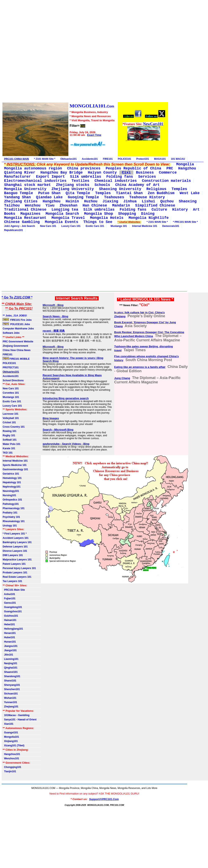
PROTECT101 (11, 367)
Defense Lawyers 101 (15, 547)
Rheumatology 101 (14, 521)
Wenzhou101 (11, 758)
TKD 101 (8, 453)
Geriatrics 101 (11, 474)
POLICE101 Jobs (17, 324)
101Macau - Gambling (16, 715)
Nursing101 (9, 495)
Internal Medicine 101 (144, 226)
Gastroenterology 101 (15, 469)
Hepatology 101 (12, 482)
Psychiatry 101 (11, 517)
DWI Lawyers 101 (13, 555)
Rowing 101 (10, 431)
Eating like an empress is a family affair (140, 367)
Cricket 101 (9, 422)
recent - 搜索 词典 (54, 331)
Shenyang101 (11, 685)
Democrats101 (171, 226)
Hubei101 (9, 637)
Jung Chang (122, 378)
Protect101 (143, 159)
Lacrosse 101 (11, 414)
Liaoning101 (11, 659)
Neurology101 (11, 491)
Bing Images (51, 418)
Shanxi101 (9, 681)
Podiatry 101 (10, 513)
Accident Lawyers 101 (16, 538)
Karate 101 (9, 448)
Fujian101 (9, 598)
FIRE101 (108, 159)
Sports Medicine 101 (15, 465)
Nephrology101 (12, 487)
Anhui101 (9, 594)
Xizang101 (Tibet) (13, 745)
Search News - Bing (55, 316)
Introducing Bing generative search (66, 398)
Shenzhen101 (11, 689)
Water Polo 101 (12, 444)
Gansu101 (9, 603)
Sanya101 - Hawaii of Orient (20, 720)
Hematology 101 (12, 478)
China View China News (17, 350)
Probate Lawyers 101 (15, 573)
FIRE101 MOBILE (16, 359)
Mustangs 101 (118, 226)
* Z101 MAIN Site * (45, 159)
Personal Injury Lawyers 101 (19, 568)
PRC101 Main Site (14, 590)
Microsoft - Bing (53, 305)
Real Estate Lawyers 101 (17, 577)
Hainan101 (10, 620)
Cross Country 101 (14, 427)
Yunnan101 (10, 702)
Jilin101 (8, 655)
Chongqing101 (12, 767)
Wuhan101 (9, 698)
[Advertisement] (85, 52)
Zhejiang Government (15, 346)
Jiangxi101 (10, 650)
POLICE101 (124, 159)
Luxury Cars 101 (71, 226)
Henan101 (9, 633)
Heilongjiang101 (13, 629)
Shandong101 (11, 676)
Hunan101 (9, 642)
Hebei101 (9, 624)
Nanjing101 (10, 663)
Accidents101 (90, 159)
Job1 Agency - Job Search (20, 226)
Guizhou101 (10, 616)
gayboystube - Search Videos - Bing (66, 444)
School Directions (13, 380)
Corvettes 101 (11, 393)
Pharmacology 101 (14, 508)
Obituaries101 (68, 159)
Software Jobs (11, 333)
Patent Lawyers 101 (14, 564)
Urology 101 (10, 526)
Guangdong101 (12, 607)
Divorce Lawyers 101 (15, 551)
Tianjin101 (9, 771)
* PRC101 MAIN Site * (185, 222)
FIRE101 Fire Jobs (18, 320)
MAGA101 (160, 159)
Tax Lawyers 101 (12, 581)
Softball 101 (10, 440)
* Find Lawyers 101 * (15, 534)
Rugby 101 (9, 435)
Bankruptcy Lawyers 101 (17, 542)
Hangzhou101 (11, 754)
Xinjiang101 (10, 741)
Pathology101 (11, 504)
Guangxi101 (10, 733)
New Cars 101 (48, 226)
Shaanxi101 (10, 672)
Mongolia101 (11, 737)
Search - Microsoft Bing (58, 430)
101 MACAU (178, 159)
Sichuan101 (10, 694)
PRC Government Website (18, 342)
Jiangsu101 (10, 646)
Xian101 (8, 724)
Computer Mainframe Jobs (18, 329)
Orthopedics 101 (12, 500)
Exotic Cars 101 (95, 226)
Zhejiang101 (11, 707)
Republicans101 (13, 230)
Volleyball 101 (11, 418)
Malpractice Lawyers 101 (17, 560)
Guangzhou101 (12, 611)
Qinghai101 (10, 668)
